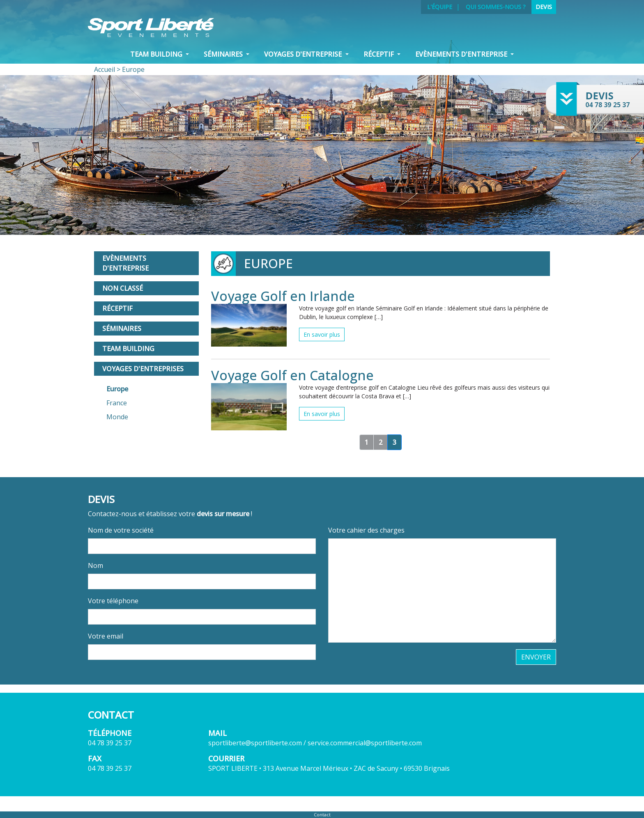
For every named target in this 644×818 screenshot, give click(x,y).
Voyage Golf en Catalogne (292, 375)
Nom (95, 565)
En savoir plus (322, 334)
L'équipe (440, 7)
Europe (117, 389)
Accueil (105, 69)
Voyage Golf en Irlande (283, 296)
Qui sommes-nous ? (496, 7)
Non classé (123, 288)
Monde (117, 417)
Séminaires (122, 329)
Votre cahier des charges (366, 530)
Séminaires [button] (224, 54)
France (117, 403)
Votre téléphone (113, 601)
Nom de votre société (121, 530)
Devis (544, 7)
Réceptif (117, 308)
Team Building (128, 349)
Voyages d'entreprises (143, 369)
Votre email (106, 636)
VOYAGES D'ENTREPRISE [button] (304, 54)
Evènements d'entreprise (125, 263)
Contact (322, 815)
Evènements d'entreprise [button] (462, 54)
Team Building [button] (157, 54)
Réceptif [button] (379, 54)
